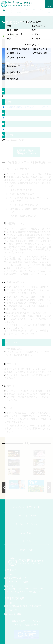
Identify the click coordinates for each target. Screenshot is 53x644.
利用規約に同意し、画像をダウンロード (27, 152)
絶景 (14, 107)
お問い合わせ (27, 550)
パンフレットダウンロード (27, 507)
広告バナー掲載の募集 (27, 625)
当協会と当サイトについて (26, 621)
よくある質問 (27, 533)
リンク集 (27, 541)
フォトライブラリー (27, 515)
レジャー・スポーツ (40, 107)
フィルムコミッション (27, 524)
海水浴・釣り (23, 107)
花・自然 (7, 107)
